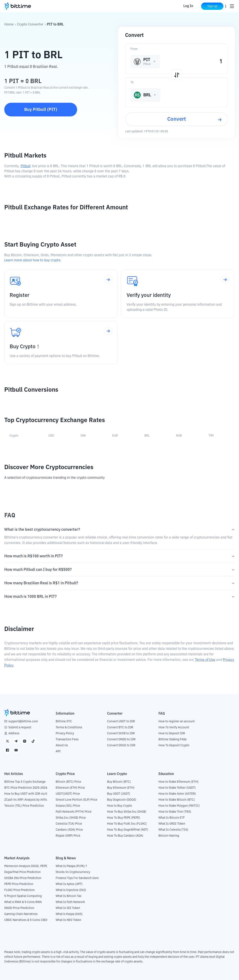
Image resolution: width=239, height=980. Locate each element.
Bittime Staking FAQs (173, 739)
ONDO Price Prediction (19, 908)
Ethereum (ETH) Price (70, 788)
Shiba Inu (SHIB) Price (71, 818)
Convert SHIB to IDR (121, 733)
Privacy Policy (65, 733)
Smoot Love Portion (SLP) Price (76, 800)
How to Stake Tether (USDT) (177, 788)
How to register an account (177, 721)
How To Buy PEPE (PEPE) (124, 818)
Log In (188, 6)
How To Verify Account (174, 727)
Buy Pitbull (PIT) (41, 110)
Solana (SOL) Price (68, 806)
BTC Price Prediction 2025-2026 (26, 788)
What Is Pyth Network (70, 902)
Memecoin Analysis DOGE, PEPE (26, 866)
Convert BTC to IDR (120, 727)
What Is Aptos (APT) (69, 884)
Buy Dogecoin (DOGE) (122, 800)
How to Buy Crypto (120, 806)
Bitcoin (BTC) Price (68, 782)
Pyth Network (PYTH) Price (74, 812)
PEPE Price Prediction (19, 884)
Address (14, 733)
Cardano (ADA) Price (69, 830)
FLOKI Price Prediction (19, 890)
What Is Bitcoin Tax (69, 896)
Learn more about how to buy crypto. (33, 260)
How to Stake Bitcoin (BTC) (177, 800)
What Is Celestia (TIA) (173, 830)
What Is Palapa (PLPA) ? (71, 866)
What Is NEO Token (68, 920)
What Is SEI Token (68, 908)
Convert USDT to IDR (121, 721)
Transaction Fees (67, 739)
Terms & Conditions (69, 727)
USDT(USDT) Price (68, 794)
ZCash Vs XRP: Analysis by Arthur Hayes (31, 800)
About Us (62, 745)
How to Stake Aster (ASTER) (177, 794)
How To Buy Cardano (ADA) (125, 836)
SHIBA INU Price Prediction (23, 878)
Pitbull (25, 166)
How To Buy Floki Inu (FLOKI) (127, 824)
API (58, 751)
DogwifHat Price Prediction (22, 872)
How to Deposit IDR (172, 733)
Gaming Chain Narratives (21, 914)
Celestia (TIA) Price (69, 824)
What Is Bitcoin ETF (172, 818)
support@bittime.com (23, 721)
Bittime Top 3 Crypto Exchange (25, 782)
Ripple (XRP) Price (68, 836)
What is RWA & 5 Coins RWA (23, 902)
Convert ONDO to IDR (121, 739)
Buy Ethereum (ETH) (121, 788)
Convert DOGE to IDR (121, 745)
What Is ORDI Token (172, 824)
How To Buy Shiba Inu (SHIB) (127, 812)
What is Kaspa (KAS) (69, 914)
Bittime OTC (64, 721)
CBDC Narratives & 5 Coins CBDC (26, 920)
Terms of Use (205, 660)
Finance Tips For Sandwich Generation (82, 878)
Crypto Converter (30, 25)
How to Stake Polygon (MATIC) (179, 806)
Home (9, 25)
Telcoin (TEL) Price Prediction (24, 806)
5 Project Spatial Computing (23, 896)
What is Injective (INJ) (71, 890)
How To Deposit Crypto (174, 745)
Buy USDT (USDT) (119, 794)
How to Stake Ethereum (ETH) (179, 782)
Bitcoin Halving (169, 836)
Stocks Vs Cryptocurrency (73, 872)
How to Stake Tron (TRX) (175, 812)
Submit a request (20, 727)
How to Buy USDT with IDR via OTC (28, 794)
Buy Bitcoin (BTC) (119, 782)
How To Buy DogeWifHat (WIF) (128, 830)
